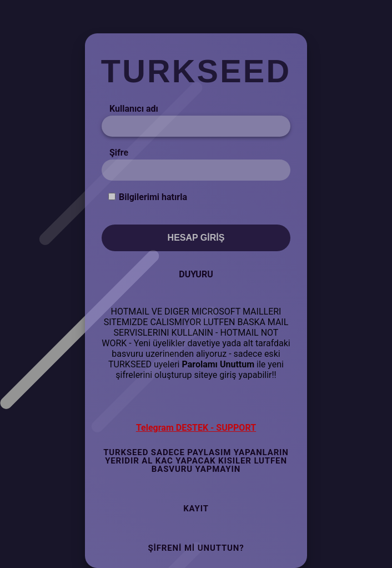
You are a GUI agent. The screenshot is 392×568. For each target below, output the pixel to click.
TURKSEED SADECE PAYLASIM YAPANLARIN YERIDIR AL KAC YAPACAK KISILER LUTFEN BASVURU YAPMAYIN (196, 461)
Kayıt (196, 509)
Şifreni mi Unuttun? (196, 548)
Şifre (119, 153)
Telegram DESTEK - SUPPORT (196, 428)
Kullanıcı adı (134, 109)
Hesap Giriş (196, 238)
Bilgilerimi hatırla (153, 197)
